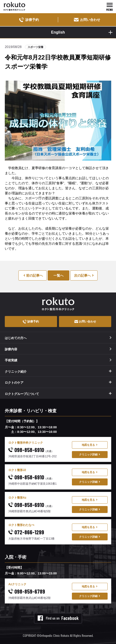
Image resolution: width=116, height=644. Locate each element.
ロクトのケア (14, 383)
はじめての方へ (58, 338)
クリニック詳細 (90, 454)
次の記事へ (84, 275)
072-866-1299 (26, 532)
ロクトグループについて (22, 394)
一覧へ (58, 275)
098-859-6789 (27, 591)
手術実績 (58, 360)
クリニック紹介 (16, 372)
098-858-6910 (31, 450)
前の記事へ (33, 275)
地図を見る (90, 445)
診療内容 (58, 349)
